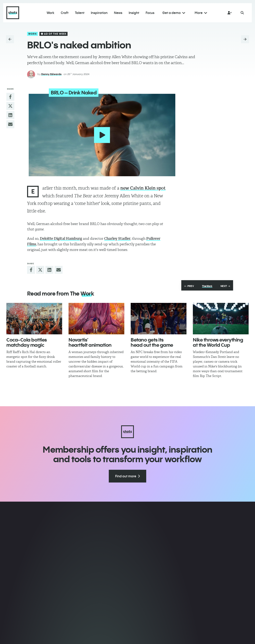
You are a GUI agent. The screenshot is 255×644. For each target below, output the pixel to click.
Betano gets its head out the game (152, 341)
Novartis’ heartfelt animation (90, 341)
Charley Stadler (117, 238)
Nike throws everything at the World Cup (218, 341)
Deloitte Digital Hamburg (61, 238)
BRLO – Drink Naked (70, 93)
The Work (207, 285)
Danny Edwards (51, 74)
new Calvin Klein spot (143, 187)
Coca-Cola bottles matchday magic (27, 341)
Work (33, 34)
